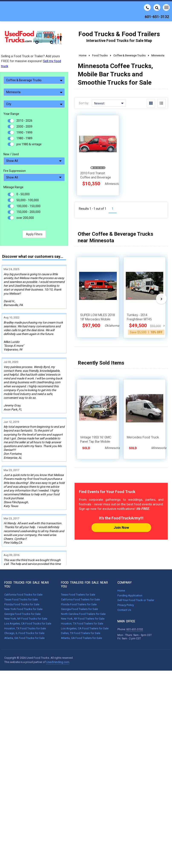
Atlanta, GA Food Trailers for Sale (81, 614)
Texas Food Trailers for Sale (78, 571)
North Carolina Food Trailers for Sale (83, 590)
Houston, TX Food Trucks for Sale (25, 605)
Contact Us (124, 586)
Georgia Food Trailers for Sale (79, 586)
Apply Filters (34, 234)
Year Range (11, 114)
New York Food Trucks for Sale (23, 586)
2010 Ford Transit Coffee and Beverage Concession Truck (96, 177)
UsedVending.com (58, 638)
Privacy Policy (126, 581)
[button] (92, 168)
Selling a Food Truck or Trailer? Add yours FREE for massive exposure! (31, 61)
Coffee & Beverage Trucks (34, 80)
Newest (109, 103)
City (34, 104)
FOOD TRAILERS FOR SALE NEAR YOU (84, 561)
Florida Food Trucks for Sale (22, 581)
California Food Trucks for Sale (23, 571)
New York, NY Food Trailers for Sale (83, 595)
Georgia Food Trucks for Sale (22, 590)
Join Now (121, 527)
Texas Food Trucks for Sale (21, 576)
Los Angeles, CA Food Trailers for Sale (85, 605)
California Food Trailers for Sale (80, 576)
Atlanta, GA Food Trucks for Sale (24, 614)
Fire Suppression (15, 171)
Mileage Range (13, 187)
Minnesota (34, 92)
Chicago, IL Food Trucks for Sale (24, 610)
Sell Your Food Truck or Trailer (136, 577)
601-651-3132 (135, 606)
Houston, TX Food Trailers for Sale (82, 600)
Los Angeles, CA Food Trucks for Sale (28, 600)
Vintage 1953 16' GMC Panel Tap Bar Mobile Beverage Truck (96, 442)
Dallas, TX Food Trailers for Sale (81, 610)
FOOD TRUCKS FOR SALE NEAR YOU (27, 561)
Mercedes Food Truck (143, 437)
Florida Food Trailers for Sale (79, 581)
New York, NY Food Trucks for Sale (26, 595)
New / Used (11, 154)
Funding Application (130, 572)
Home (121, 567)
